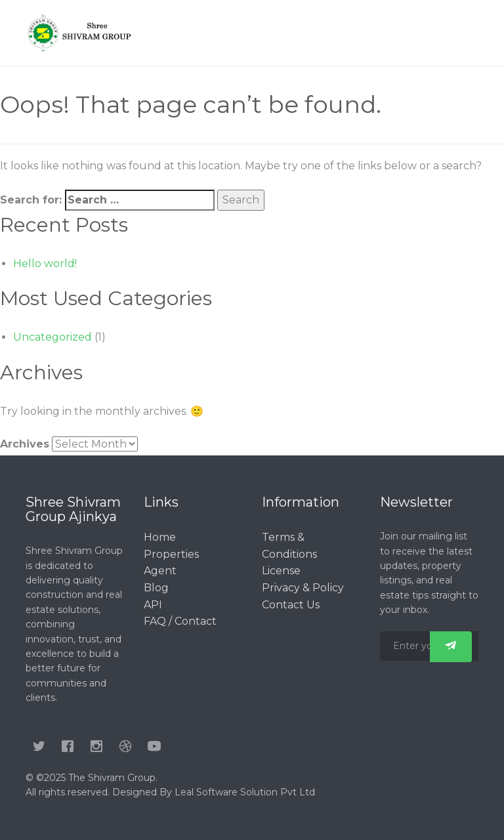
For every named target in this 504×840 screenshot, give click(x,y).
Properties (171, 554)
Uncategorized (52, 337)
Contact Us (291, 605)
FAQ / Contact (180, 621)
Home (160, 537)
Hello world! (45, 263)
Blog (156, 588)
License (281, 571)
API (153, 605)
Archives (25, 444)
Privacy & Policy (303, 588)
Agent (160, 571)
